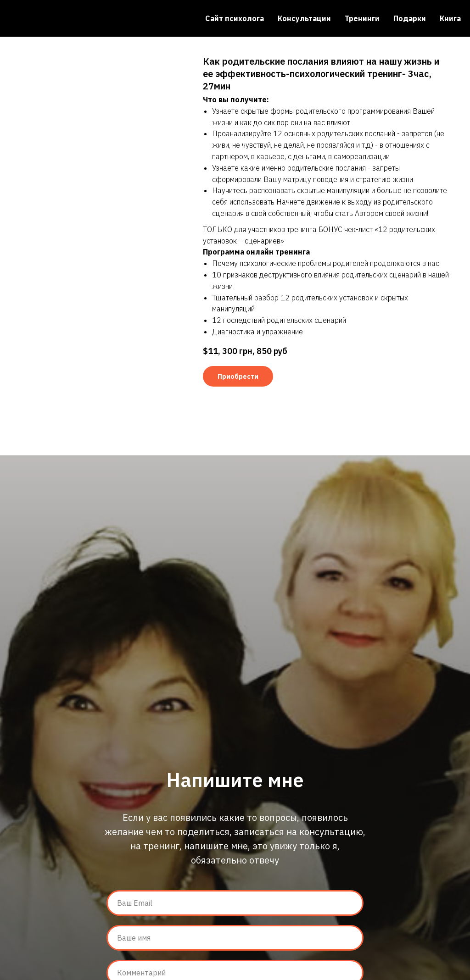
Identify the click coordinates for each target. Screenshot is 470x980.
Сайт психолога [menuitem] (235, 18)
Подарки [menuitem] (410, 18)
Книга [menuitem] (450, 18)
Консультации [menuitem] (304, 18)
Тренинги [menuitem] (362, 18)
